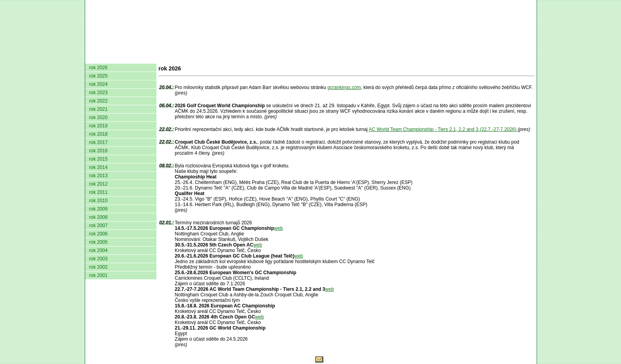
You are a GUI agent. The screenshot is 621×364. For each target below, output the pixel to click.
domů (98, 57)
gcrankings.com (344, 87)
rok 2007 (98, 226)
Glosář (414, 57)
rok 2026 (98, 68)
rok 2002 (98, 267)
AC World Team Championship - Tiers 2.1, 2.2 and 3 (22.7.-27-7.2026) (443, 129)
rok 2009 (98, 209)
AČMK (127, 57)
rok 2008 (98, 217)
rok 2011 (98, 192)
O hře (385, 57)
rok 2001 (98, 275)
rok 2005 (98, 242)
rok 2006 (98, 234)
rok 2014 (98, 167)
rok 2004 (98, 250)
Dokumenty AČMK (186, 57)
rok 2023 (98, 93)
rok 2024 (98, 84)
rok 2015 (98, 159)
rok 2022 (98, 101)
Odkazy (493, 57)
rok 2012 (98, 184)
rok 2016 (98, 151)
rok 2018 (98, 134)
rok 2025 (98, 76)
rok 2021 (98, 109)
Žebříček (312, 57)
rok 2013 (98, 176)
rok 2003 (98, 259)
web (278, 228)
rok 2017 (98, 142)
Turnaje (274, 57)
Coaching (452, 57)
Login (524, 57)
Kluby (242, 57)
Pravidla (352, 57)
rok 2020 (98, 118)
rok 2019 (98, 126)
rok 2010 (98, 201)
